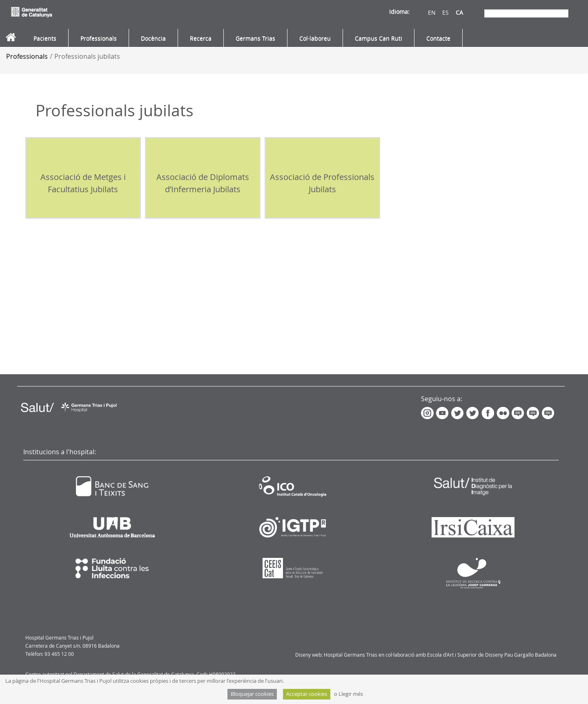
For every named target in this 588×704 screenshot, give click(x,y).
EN (425, 12)
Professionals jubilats (87, 56)
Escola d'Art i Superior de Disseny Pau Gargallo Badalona (492, 655)
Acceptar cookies (307, 694)
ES (439, 12)
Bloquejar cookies (252, 694)
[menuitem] (45, 38)
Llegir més (351, 694)
